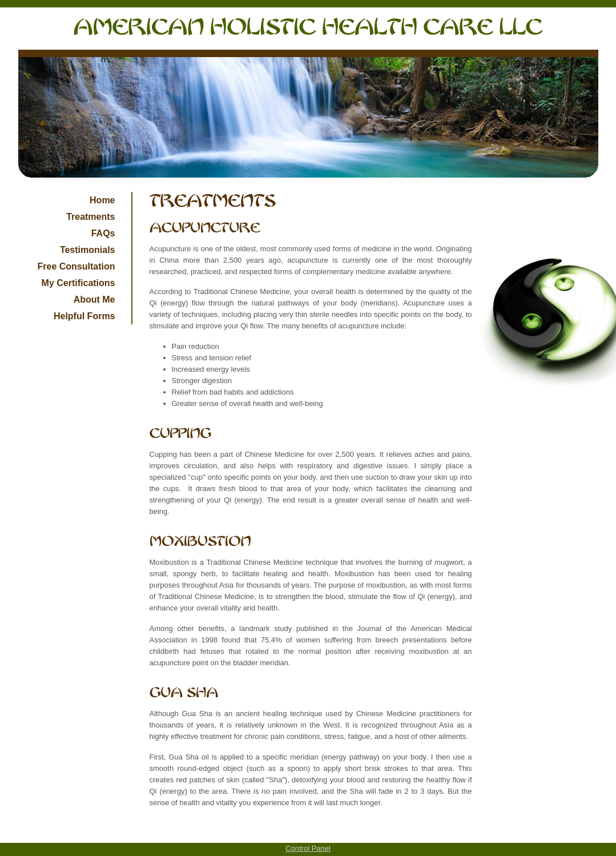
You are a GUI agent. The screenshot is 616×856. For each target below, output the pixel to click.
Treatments (90, 217)
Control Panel (308, 848)
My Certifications (78, 283)
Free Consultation (76, 266)
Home (102, 200)
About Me (94, 300)
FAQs (103, 233)
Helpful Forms (84, 316)
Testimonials (88, 250)
